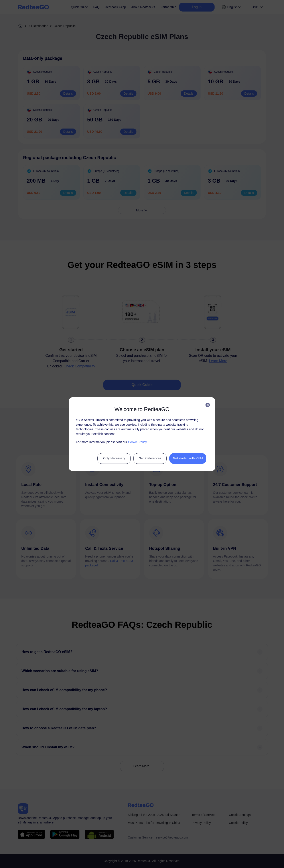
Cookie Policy (137, 442)
